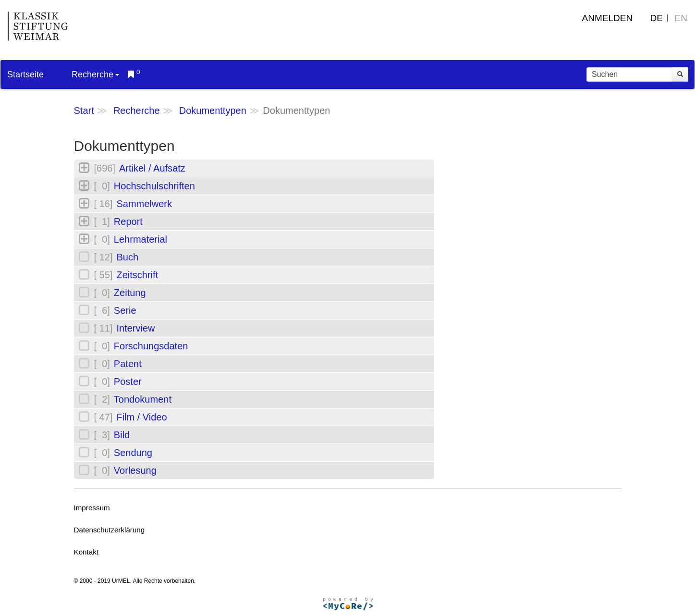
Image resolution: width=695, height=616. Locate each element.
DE (657, 18)
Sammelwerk (144, 204)
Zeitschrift (137, 275)
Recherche (95, 74)
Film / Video (141, 417)
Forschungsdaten (151, 346)
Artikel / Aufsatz (152, 168)
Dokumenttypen (213, 111)
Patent (128, 364)
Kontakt (86, 552)
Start (84, 111)
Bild (122, 435)
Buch (127, 257)
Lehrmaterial (140, 239)
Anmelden (608, 18)
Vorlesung (135, 470)
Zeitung (130, 293)
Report (128, 222)
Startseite (25, 74)
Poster (128, 382)
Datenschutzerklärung (110, 530)
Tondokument (143, 399)
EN (681, 18)
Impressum (92, 508)
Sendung (133, 453)
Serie (125, 310)
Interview (135, 328)
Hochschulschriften (154, 186)
